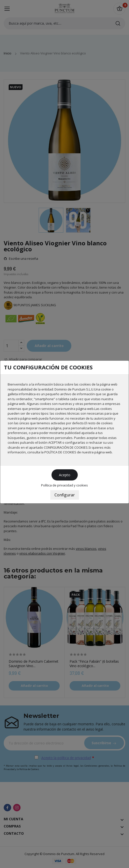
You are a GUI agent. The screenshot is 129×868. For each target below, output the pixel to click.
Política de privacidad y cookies (64, 485)
